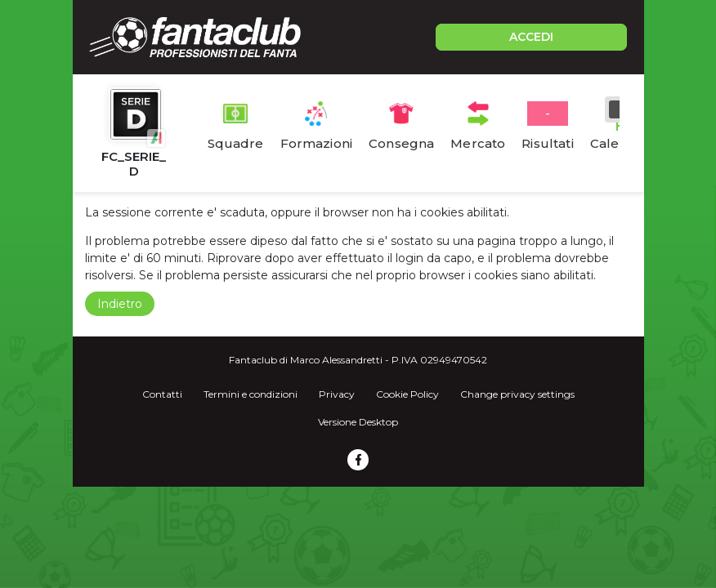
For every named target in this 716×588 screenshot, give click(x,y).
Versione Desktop (358, 422)
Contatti (162, 394)
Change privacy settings (517, 394)
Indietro (120, 304)
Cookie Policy (407, 394)
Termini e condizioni (251, 394)
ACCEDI (531, 37)
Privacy (337, 394)
